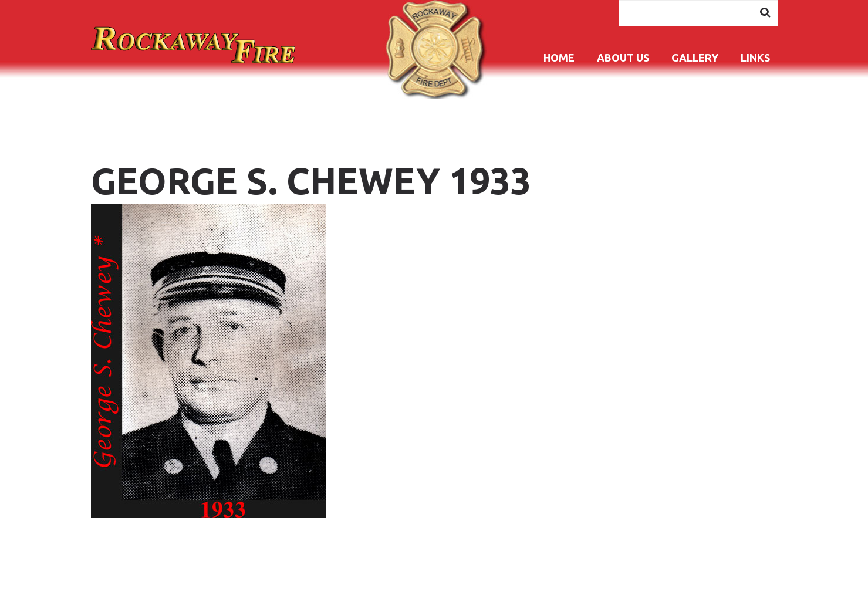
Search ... (619, 0)
